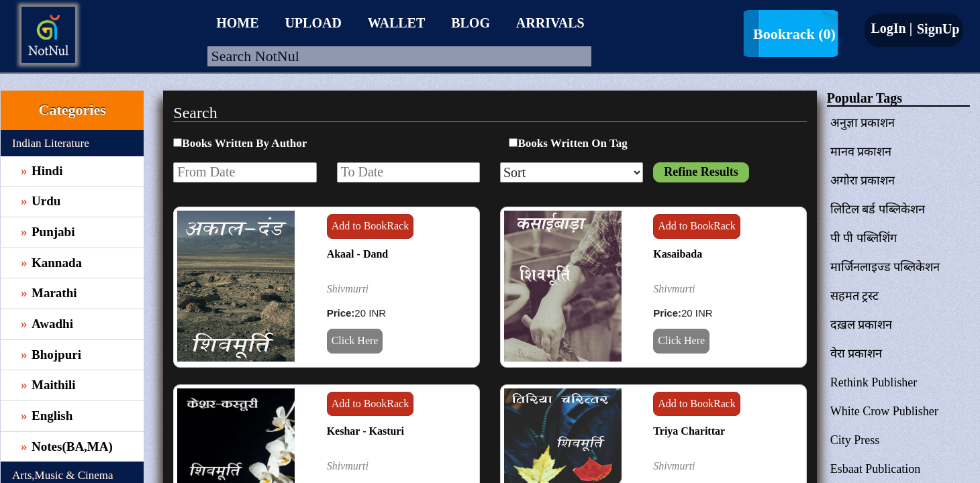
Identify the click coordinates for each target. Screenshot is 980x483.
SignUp (936, 29)
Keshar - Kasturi (365, 431)
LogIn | (891, 28)
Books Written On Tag (572, 143)
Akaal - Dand (358, 254)
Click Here (355, 340)
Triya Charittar (689, 431)
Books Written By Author (244, 143)
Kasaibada (678, 254)
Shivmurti (348, 289)
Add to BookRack (371, 226)
